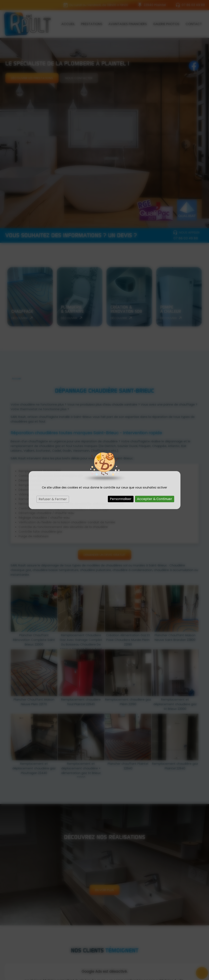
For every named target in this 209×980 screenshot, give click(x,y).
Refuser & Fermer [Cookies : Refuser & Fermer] (53, 499)
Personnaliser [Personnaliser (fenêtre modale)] (121, 499)
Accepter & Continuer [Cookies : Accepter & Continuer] (155, 499)
